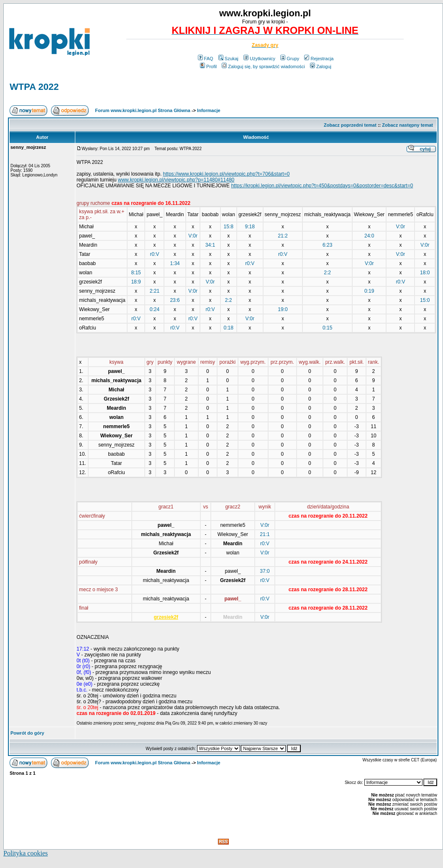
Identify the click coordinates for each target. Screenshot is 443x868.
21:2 (283, 236)
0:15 (327, 328)
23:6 (175, 300)
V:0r (401, 227)
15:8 (229, 227)
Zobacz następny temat (407, 125)
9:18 (250, 227)
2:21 (155, 291)
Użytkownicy (259, 59)
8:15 (136, 273)
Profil (208, 66)
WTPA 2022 (34, 87)
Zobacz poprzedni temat (350, 125)
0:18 (229, 328)
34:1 (210, 245)
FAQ (206, 59)
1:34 (175, 263)
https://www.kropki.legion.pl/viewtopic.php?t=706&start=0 (227, 174)
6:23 (327, 245)
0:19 (369, 291)
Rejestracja (319, 59)
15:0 (425, 300)
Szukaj (228, 59)
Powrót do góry (27, 733)
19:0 (283, 309)
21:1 (265, 534)
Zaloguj (321, 66)
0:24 (155, 309)
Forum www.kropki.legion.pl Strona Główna (143, 110)
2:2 (327, 273)
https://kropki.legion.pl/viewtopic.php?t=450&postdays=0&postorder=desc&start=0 (322, 186)
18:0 (425, 273)
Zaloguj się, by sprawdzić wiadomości (263, 66)
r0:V (154, 254)
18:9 (136, 282)
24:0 (369, 236)
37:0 (265, 571)
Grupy (290, 59)
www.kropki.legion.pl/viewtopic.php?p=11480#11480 (176, 180)
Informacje (209, 110)
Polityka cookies (26, 853)
